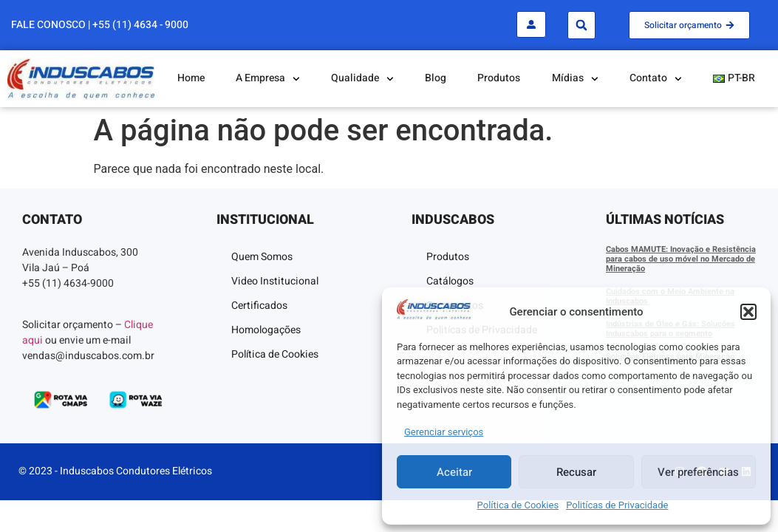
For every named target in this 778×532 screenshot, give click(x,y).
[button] (748, 312)
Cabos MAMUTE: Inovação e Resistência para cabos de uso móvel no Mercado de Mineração (681, 259)
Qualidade (362, 79)
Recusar (576, 472)
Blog (436, 78)
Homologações (266, 330)
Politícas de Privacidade (617, 505)
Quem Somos (262, 257)
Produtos (499, 78)
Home (191, 78)
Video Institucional (275, 281)
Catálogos (450, 281)
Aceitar (454, 472)
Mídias (575, 79)
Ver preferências (698, 472)
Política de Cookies (518, 505)
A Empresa (268, 79)
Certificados (259, 306)
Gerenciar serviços (444, 432)
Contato (656, 79)
